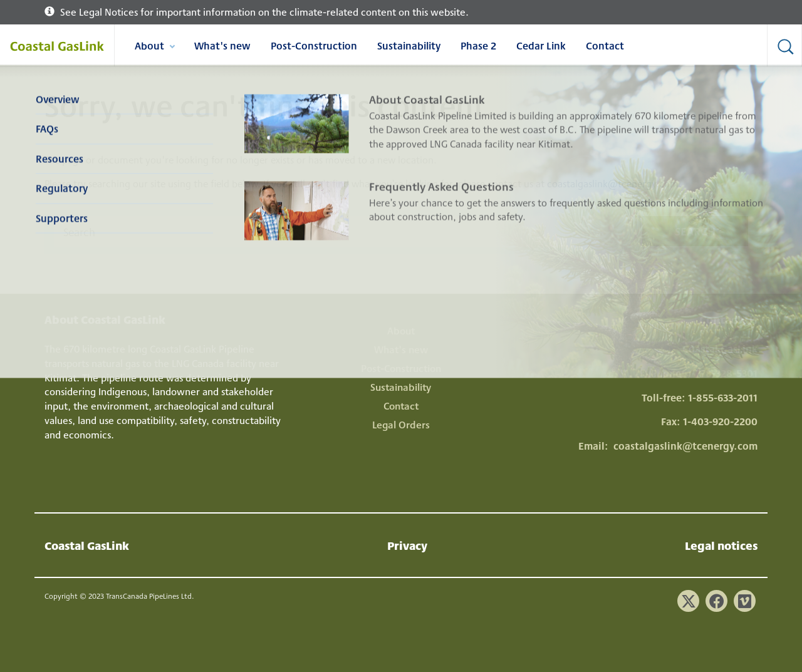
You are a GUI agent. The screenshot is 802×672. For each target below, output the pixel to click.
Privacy (407, 545)
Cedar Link (541, 45)
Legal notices (721, 545)
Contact (605, 45)
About (154, 48)
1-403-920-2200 (720, 421)
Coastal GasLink (87, 545)
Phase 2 (478, 45)
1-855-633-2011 (723, 397)
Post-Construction (314, 45)
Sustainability (409, 45)
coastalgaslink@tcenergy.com (613, 183)
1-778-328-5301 (722, 373)
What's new (222, 45)
